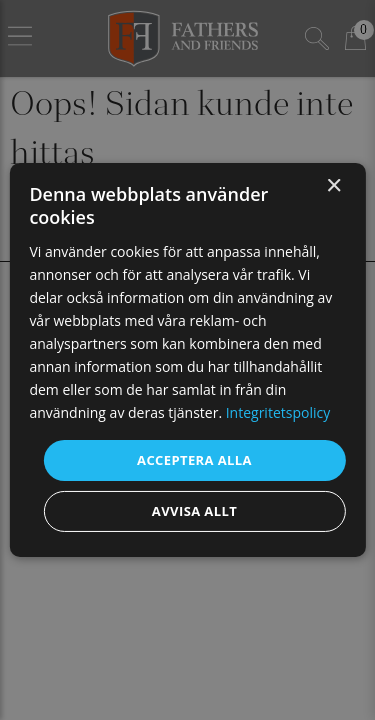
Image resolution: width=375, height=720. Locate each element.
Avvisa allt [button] (194, 511)
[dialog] (187, 360)
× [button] (333, 186)
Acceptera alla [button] (194, 459)
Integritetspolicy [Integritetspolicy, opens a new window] (278, 412)
